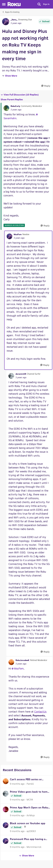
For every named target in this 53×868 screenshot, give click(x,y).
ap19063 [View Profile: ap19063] (31, 831)
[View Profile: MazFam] (9, 236)
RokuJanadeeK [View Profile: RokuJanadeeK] (22, 660)
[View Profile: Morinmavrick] (6, 841)
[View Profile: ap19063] (6, 825)
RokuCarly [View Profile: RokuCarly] (15, 106)
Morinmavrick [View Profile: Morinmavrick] (34, 847)
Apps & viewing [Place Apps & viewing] (11, 12)
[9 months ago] (17, 784)
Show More (10, 76)
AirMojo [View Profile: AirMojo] (31, 816)
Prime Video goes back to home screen (29, 792)
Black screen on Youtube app (28, 823)
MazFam (19, 669)
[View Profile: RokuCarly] (6, 108)
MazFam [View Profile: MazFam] (18, 235)
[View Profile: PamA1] (6, 781)
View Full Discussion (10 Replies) (20, 95)
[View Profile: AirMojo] (6, 809)
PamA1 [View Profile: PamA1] (30, 784)
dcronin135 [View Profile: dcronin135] (21, 374)
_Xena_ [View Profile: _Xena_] (14, 20)
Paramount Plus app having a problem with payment (28, 840)
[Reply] (46, 86)
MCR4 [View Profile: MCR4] (30, 800)
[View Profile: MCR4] (6, 794)
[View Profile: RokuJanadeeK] (11, 662)
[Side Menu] (4, 4)
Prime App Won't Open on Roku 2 (29, 808)
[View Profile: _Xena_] (6, 22)
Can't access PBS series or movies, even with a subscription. (26, 780)
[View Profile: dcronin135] (11, 376)
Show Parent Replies (12, 100)
